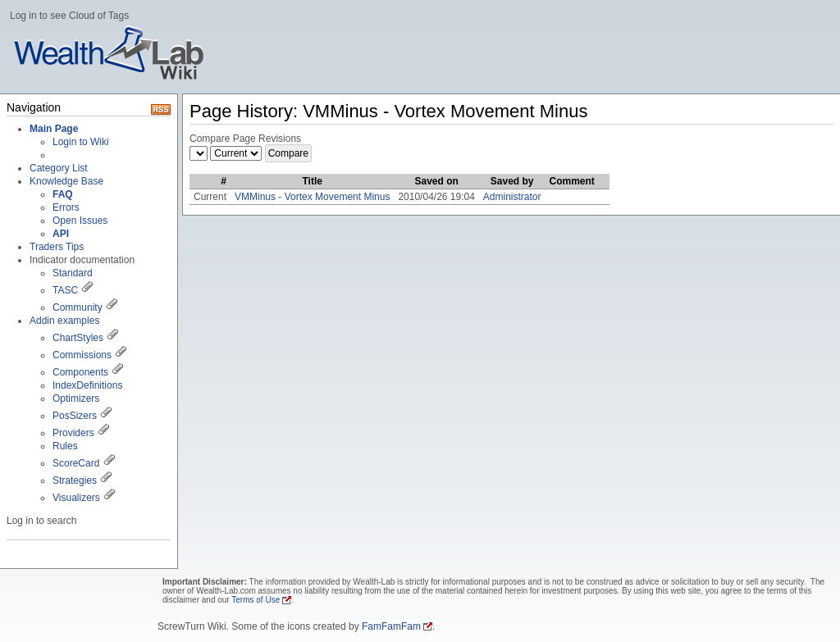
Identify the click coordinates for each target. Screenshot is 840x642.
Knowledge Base (66, 181)
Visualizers (76, 498)
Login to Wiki (81, 142)
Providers (73, 433)
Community (78, 307)
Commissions (82, 355)
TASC (65, 290)
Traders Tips (57, 247)
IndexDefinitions (87, 385)
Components (80, 372)
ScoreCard (76, 463)
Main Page (54, 129)
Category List (59, 168)
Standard (73, 273)
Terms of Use (256, 600)
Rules (65, 446)
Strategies (75, 480)
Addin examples (64, 321)
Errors (66, 207)
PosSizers (75, 416)
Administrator (512, 197)
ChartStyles (78, 338)
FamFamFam (391, 626)
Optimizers (76, 398)
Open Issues (80, 221)
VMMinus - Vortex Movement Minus (312, 197)
